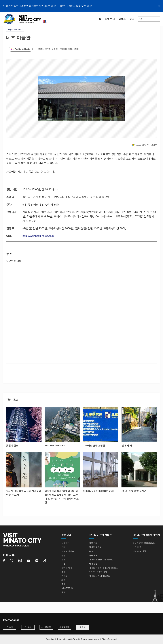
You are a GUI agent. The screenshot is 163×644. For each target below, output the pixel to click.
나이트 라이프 (68, 563)
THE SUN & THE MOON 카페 (98, 502)
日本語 (10, 627)
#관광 (48, 60)
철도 (63, 603)
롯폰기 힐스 (12, 457)
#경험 (55, 60)
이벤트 (64, 587)
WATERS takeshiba (55, 457)
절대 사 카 (127, 457)
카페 (63, 558)
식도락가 (65, 554)
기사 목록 (93, 566)
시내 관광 (93, 575)
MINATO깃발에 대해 (98, 583)
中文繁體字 (64, 627)
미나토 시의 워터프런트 (99, 587)
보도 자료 (137, 558)
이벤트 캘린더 (95, 558)
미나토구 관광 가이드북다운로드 (103, 579)
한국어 (83, 627)
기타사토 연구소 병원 (94, 457)
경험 (63, 571)
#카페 (40, 60)
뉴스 (91, 563)
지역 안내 (13, 29)
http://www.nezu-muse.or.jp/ (39, 247)
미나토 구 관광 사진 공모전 (101, 571)
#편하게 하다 (66, 60)
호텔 (63, 583)
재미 (63, 591)
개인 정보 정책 (139, 563)
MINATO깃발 (67, 599)
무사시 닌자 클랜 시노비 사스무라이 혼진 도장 (24, 504)
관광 (63, 566)
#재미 (77, 60)
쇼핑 (63, 575)
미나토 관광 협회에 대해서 (144, 554)
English (28, 627)
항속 (63, 595)
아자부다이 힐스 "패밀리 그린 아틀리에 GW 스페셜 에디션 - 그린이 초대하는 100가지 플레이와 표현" (62, 508)
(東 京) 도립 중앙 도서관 (134, 502)
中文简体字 (46, 627)
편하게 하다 (67, 579)
